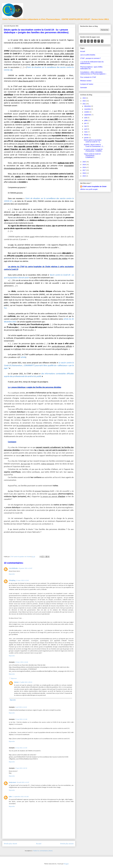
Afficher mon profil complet (89, 189)
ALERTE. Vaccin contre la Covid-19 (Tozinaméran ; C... (94, 145)
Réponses (14, 679)
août (86, 118)
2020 (84, 162)
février (86, 135)
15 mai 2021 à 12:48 (21, 719)
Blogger (66, 864)
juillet (86, 120)
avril (86, 129)
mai (86, 126)
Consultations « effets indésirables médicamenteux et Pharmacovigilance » (93, 73)
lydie (10, 797)
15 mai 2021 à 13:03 (21, 748)
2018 (84, 167)
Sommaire (84, 88)
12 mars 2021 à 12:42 (22, 581)
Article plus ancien (67, 844)
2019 (84, 165)
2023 (84, 98)
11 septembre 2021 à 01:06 (20, 797)
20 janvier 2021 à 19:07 (25, 568)
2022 (84, 101)
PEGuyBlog (12, 581)
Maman (16, 682)
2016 (84, 173)
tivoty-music (12, 782)
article (23, 357)
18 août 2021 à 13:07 (23, 782)
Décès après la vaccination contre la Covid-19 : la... (93, 141)
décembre (88, 106)
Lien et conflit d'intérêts (88, 55)
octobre (87, 112)
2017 (84, 170)
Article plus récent (10, 844)
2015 (84, 176)
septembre (88, 115)
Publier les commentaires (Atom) (43, 851)
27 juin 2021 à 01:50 (21, 768)
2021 (84, 104)
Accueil (39, 844)
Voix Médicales (13, 568)
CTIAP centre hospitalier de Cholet (94, 186)
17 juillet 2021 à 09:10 (26, 682)
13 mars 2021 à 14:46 (22, 662)
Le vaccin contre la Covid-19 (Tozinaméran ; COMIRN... (93, 150)
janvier (87, 138)
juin (86, 123)
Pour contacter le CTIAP (88, 77)
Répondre (12, 574)
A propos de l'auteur (87, 84)
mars (86, 132)
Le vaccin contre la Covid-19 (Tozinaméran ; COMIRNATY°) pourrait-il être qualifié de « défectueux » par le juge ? (39, 366)
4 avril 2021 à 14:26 (21, 707)
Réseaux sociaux (86, 81)
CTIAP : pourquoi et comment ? (91, 58)
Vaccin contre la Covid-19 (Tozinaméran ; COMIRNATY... (92, 156)
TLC (5, 308)
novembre (88, 109)
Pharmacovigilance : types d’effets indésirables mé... (91, 68)
